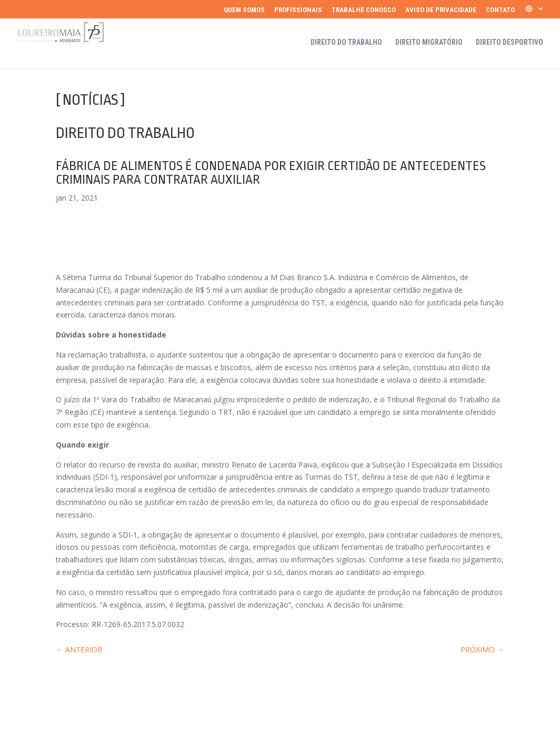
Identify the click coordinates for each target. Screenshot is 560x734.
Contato (500, 10)
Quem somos (244, 10)
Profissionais (298, 10)
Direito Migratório (429, 42)
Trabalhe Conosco (364, 10)
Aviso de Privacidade (441, 10)
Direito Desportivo (509, 42)
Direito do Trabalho (346, 42)
